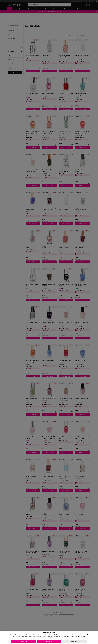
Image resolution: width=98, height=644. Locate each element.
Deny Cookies (49, 641)
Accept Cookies (23, 641)
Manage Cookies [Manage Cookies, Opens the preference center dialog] (75, 641)
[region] (49, 637)
